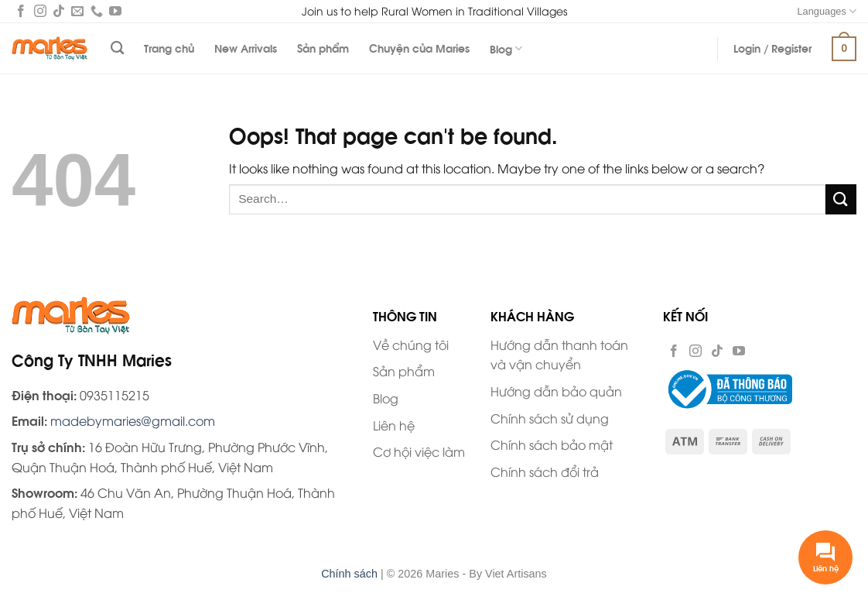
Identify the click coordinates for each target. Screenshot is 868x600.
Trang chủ (169, 48)
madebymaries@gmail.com (133, 420)
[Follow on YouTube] (115, 12)
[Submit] (841, 199)
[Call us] (97, 12)
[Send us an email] (77, 12)
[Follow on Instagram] (40, 12)
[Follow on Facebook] (21, 12)
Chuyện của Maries (419, 48)
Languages (827, 11)
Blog (506, 48)
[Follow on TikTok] (59, 12)
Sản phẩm (323, 48)
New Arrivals (246, 48)
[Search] (117, 48)
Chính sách (349, 574)
